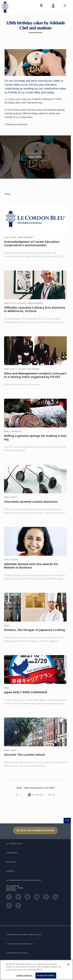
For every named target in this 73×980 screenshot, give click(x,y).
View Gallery (35, 157)
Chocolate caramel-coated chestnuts (31, 504)
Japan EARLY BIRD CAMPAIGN (26, 695)
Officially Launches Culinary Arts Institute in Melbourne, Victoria (35, 312)
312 (50, 795)
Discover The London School (24, 757)
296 (38, 795)
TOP (67, 820)
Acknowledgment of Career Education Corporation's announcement (32, 246)
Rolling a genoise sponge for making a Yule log (35, 440)
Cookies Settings (24, 975)
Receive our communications (35, 830)
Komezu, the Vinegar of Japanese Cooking (35, 633)
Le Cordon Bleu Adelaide (18, 99)
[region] (36, 970)
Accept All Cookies (46, 975)
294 (29, 795)
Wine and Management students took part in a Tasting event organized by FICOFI (35, 378)
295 (33, 795)
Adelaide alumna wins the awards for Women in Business (31, 569)
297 (42, 795)
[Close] (68, 964)
